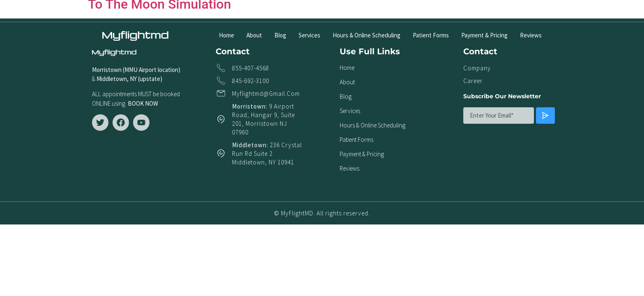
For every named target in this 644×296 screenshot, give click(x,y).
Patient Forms (431, 35)
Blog (280, 35)
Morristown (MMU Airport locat (131, 70)
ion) (175, 70)
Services (309, 35)
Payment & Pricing (484, 35)
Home (227, 35)
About (254, 35)
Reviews (531, 35)
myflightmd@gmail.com (266, 94)
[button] (535, 11)
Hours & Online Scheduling (367, 35)
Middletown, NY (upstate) (131, 79)
